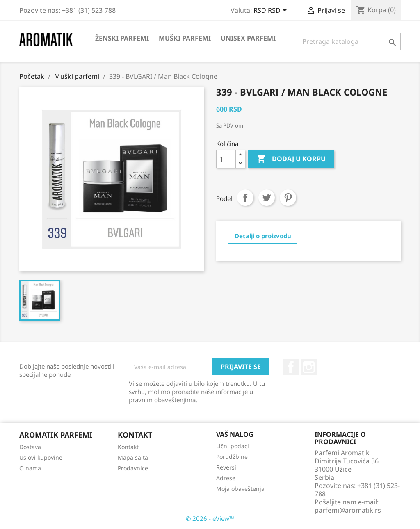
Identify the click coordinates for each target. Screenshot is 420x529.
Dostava (30, 447)
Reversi (226, 467)
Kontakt (128, 447)
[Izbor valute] (272, 11)
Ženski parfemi (122, 38)
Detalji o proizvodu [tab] (263, 236)
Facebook (291, 367)
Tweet (267, 198)
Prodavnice (133, 468)
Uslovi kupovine (41, 457)
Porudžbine (232, 457)
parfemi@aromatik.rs (348, 510)
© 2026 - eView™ (210, 518)
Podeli (245, 198)
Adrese (226, 478)
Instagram (309, 367)
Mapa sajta (133, 457)
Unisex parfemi (248, 38)
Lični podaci (233, 446)
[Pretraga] (349, 41)
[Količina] (226, 159)
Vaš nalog (235, 434)
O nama (30, 468)
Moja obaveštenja (240, 489)
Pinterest (288, 198)
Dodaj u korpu (291, 159)
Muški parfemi (185, 38)
